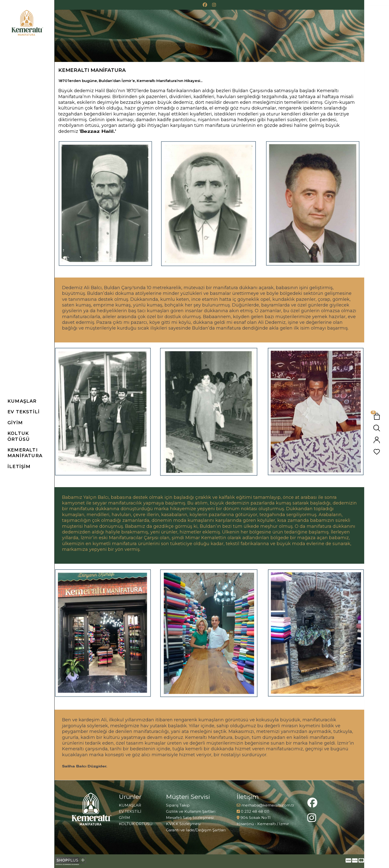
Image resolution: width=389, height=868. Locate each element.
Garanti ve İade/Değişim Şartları (196, 830)
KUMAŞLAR (130, 805)
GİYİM (124, 818)
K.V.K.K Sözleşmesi (183, 824)
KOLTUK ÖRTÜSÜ (136, 824)
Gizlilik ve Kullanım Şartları (191, 811)
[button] (31, 401)
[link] (31, 453)
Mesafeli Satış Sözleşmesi (190, 818)
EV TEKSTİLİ (130, 811)
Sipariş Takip (178, 805)
